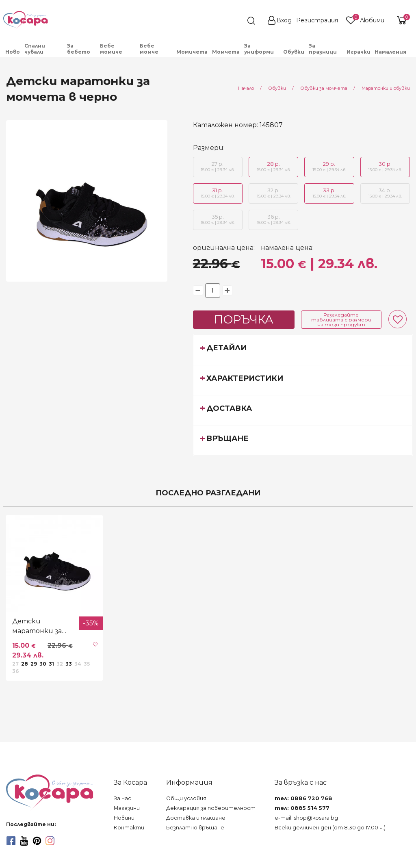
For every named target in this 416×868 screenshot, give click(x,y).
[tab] (303, 349)
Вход (284, 20)
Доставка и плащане (196, 818)
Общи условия (186, 798)
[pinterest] (37, 841)
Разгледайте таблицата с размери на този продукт (341, 320)
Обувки (294, 52)
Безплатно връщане (195, 828)
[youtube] (24, 841)
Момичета (192, 52)
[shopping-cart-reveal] (401, 20)
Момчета (226, 52)
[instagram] (50, 841)
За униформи (259, 49)
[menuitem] (13, 52)
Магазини (127, 808)
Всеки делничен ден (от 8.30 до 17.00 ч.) (330, 828)
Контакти (129, 828)
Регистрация (317, 20)
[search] (236, 21)
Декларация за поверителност (211, 808)
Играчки (359, 52)
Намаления (390, 52)
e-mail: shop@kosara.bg (306, 818)
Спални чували (35, 49)
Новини (124, 818)
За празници (323, 49)
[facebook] (11, 841)
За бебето (79, 49)
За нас (122, 798)
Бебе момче (149, 49)
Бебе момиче (111, 49)
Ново (13, 52)
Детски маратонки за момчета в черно (43, 627)
